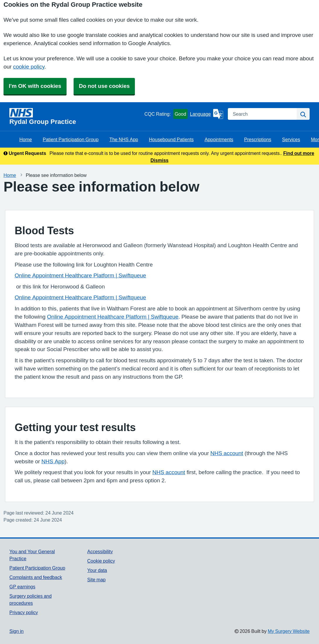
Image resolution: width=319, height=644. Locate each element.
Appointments (219, 139)
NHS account (227, 453)
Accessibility (100, 551)
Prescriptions (258, 139)
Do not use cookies (104, 86)
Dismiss (159, 160)
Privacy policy (24, 612)
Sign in (16, 631)
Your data (97, 570)
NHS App (53, 461)
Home (26, 139)
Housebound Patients (171, 139)
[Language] (207, 114)
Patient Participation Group (71, 139)
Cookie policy (101, 561)
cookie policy (29, 67)
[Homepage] (76, 117)
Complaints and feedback (36, 577)
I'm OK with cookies (35, 86)
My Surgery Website (289, 631)
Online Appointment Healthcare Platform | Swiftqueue (80, 275)
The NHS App (124, 139)
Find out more (299, 153)
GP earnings (22, 587)
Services (291, 139)
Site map (97, 580)
